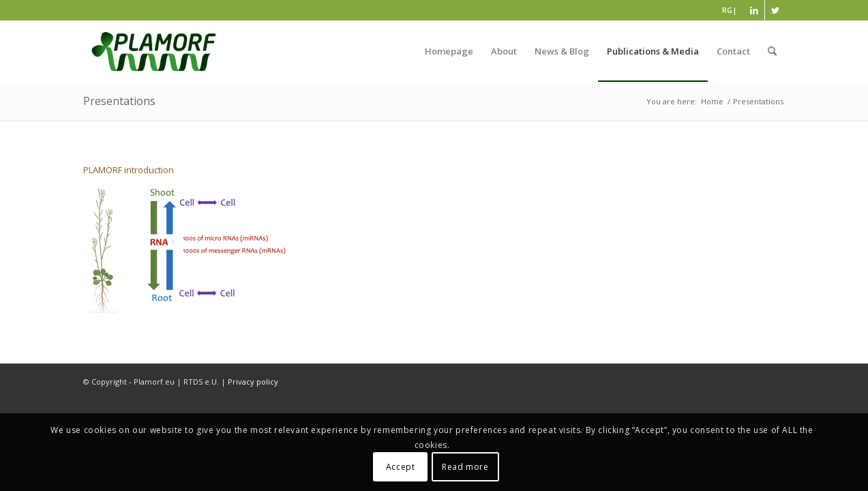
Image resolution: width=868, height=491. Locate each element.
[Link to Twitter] (775, 10)
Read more (465, 467)
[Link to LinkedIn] (754, 10)
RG (727, 10)
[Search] (772, 51)
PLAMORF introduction (129, 170)
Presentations (119, 101)
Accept (401, 467)
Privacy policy (253, 382)
